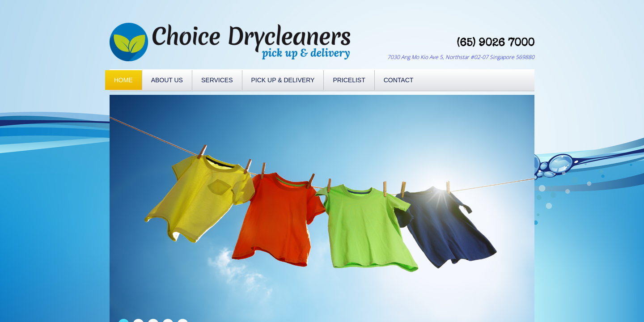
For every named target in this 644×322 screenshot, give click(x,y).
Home (123, 80)
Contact (399, 80)
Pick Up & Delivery (283, 80)
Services (217, 80)
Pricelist (349, 80)
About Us (167, 80)
